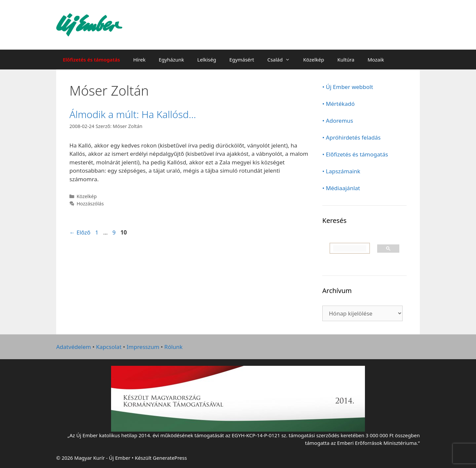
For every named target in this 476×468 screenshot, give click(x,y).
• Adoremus (338, 121)
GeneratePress (170, 458)
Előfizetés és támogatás (91, 60)
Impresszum (143, 347)
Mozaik (376, 60)
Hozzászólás (90, 204)
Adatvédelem (74, 347)
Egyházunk (171, 60)
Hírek (139, 60)
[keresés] (350, 248)
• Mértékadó (338, 104)
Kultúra (346, 60)
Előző (80, 232)
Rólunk (173, 347)
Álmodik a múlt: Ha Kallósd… (133, 114)
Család (282, 60)
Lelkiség (207, 60)
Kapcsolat (109, 347)
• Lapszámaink (341, 171)
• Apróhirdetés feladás (352, 137)
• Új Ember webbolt (348, 87)
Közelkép (314, 60)
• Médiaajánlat (341, 188)
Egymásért (242, 60)
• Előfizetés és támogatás (355, 154)
